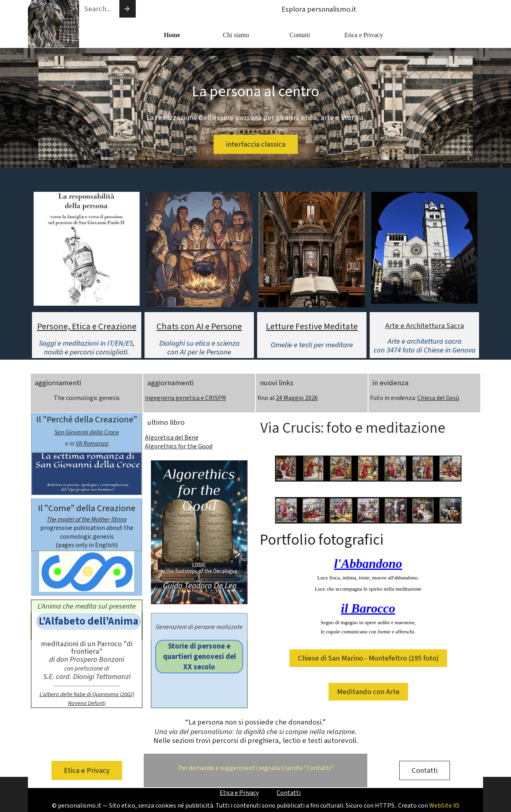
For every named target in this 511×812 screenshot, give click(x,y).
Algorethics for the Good (179, 446)
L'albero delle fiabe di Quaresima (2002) (87, 694)
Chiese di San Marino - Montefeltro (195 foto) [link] (368, 658)
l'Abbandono (368, 563)
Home (172, 35)
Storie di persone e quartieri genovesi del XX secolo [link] (199, 657)
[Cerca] (128, 9)
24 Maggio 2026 (297, 398)
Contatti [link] (425, 770)
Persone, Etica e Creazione (87, 326)
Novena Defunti (87, 703)
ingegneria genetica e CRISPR (185, 398)
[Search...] (99, 9)
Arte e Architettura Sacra (425, 326)
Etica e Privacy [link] (87, 770)
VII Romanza (92, 444)
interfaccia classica (256, 144)
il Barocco (368, 608)
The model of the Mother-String (87, 519)
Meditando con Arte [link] (368, 692)
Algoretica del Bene (172, 438)
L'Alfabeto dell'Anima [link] (89, 621)
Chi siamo (236, 35)
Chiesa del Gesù (438, 398)
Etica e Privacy (364, 35)
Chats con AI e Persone (199, 326)
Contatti (300, 35)
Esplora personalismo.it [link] (319, 9)
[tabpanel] (87, 338)
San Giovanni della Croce (87, 432)
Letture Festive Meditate (312, 326)
